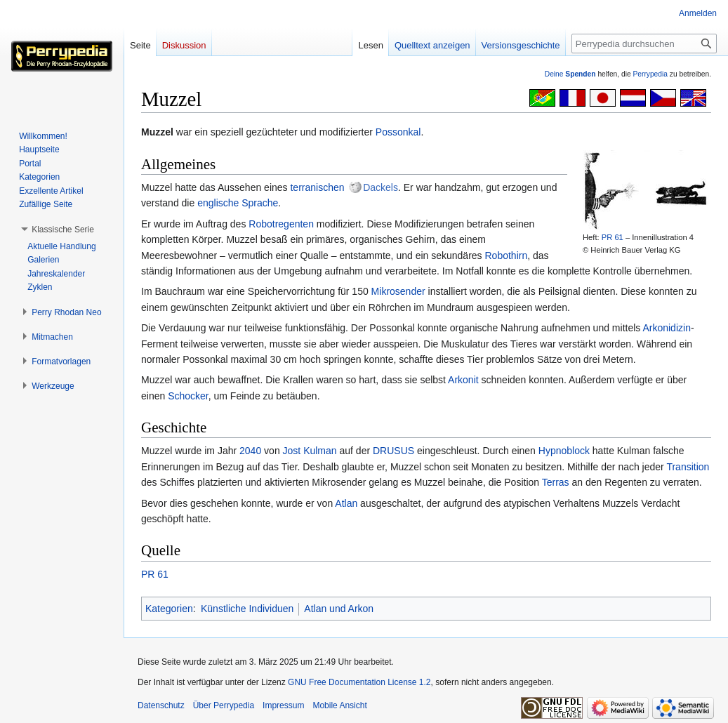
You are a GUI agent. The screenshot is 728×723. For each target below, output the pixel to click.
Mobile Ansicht (339, 705)
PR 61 (613, 237)
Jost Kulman (310, 451)
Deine (570, 74)
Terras (556, 482)
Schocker (188, 396)
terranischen (317, 187)
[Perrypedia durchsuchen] (644, 44)
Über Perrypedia (224, 705)
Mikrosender (398, 291)
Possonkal (398, 132)
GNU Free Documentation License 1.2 (359, 682)
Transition (688, 467)
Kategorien (169, 609)
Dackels (380, 187)
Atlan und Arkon (339, 609)
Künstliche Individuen (247, 609)
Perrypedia (650, 74)
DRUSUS (393, 451)
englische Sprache (238, 203)
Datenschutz (161, 705)
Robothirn (506, 256)
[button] (63, 230)
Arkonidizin (666, 328)
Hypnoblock (564, 451)
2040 (250, 451)
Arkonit (463, 380)
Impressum (283, 705)
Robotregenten (281, 224)
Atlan (346, 503)
